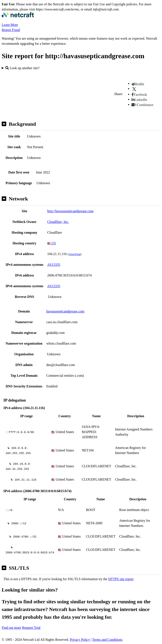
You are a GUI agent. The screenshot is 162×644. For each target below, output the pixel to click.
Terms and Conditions (107, 640)
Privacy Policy (80, 640)
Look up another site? (22, 68)
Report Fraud (11, 30)
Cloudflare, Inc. (58, 222)
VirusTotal (74, 254)
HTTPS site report (121, 579)
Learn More (10, 25)
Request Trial (31, 628)
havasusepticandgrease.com (65, 311)
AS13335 (54, 265)
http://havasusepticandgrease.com (70, 211)
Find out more (11, 628)
